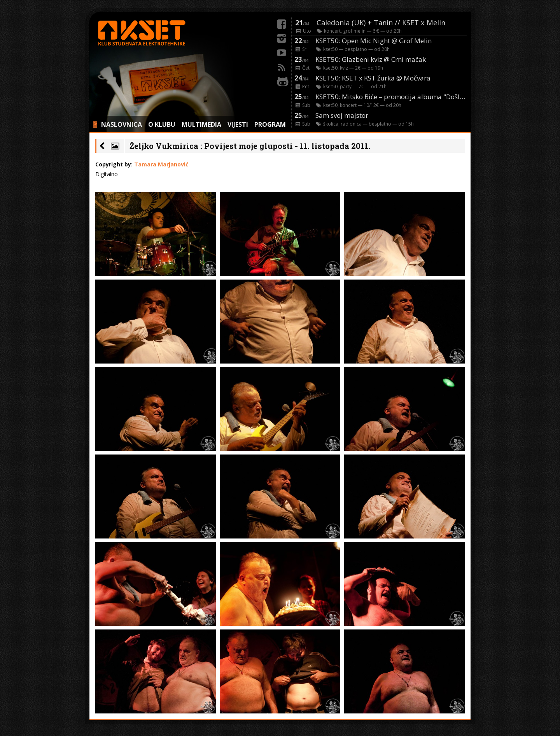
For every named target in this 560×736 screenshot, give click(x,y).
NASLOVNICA (122, 124)
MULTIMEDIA (201, 124)
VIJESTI (238, 124)
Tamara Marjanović (161, 164)
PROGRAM (270, 124)
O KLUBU (162, 124)
